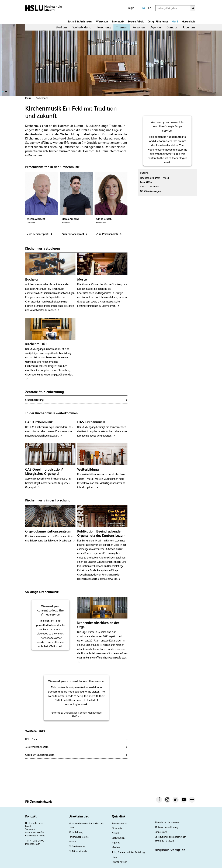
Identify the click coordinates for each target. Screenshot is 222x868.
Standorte (117, 828)
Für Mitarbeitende (78, 851)
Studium (61, 27)
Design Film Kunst (158, 21)
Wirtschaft (102, 21)
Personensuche (120, 823)
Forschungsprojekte (79, 837)
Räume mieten (119, 862)
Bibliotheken (118, 838)
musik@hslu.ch (33, 844)
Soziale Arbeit (136, 21)
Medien (73, 842)
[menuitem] (61, 27)
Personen (139, 27)
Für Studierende (77, 846)
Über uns (189, 27)
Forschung (104, 27)
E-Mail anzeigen (153, 191)
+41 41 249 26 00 (35, 841)
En (150, 8)
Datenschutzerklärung (167, 827)
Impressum (161, 832)
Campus (172, 27)
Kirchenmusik (42, 98)
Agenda (156, 27)
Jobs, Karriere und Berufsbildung (128, 852)
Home (115, 857)
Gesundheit (189, 21)
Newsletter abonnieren (167, 822)
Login (131, 8)
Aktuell (115, 833)
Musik (175, 21)
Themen (122, 27)
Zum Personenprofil (40, 234)
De (144, 8)
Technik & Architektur (80, 21)
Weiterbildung (82, 27)
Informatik (118, 21)
